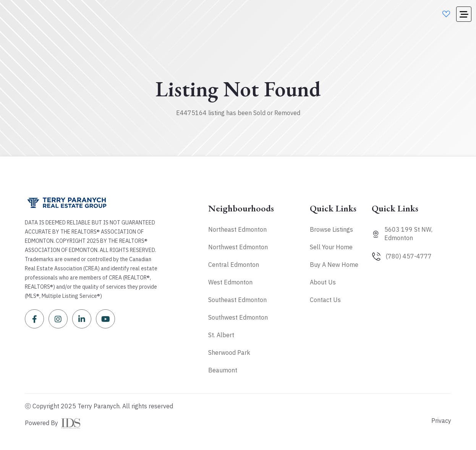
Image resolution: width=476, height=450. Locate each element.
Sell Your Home (331, 247)
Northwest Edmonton (238, 247)
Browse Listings (331, 229)
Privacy (441, 421)
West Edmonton (230, 282)
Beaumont (223, 370)
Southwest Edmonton (238, 317)
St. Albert (221, 335)
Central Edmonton (234, 265)
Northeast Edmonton (237, 229)
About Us (323, 282)
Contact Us (325, 300)
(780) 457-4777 (409, 256)
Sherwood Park (229, 353)
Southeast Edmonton (237, 300)
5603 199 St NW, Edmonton (408, 234)
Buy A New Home (334, 265)
